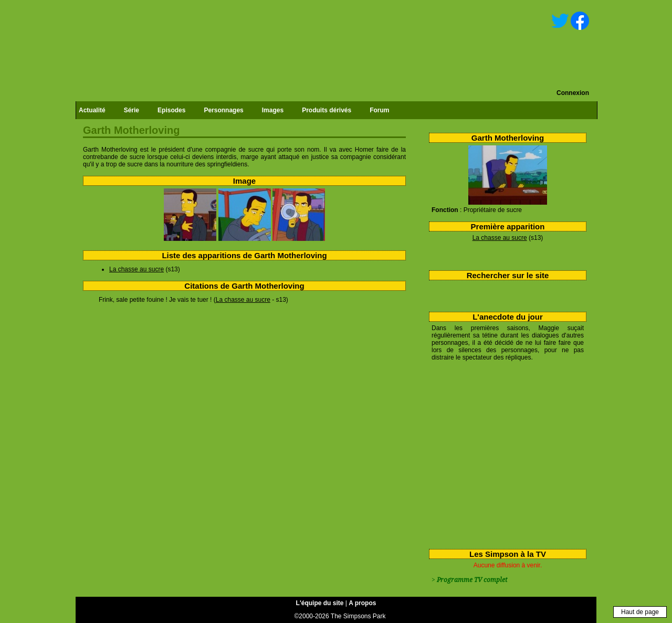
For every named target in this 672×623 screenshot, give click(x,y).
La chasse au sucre (500, 238)
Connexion (573, 93)
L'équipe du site (320, 603)
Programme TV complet (472, 580)
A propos (362, 603)
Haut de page (640, 612)
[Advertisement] (504, 453)
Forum (379, 110)
